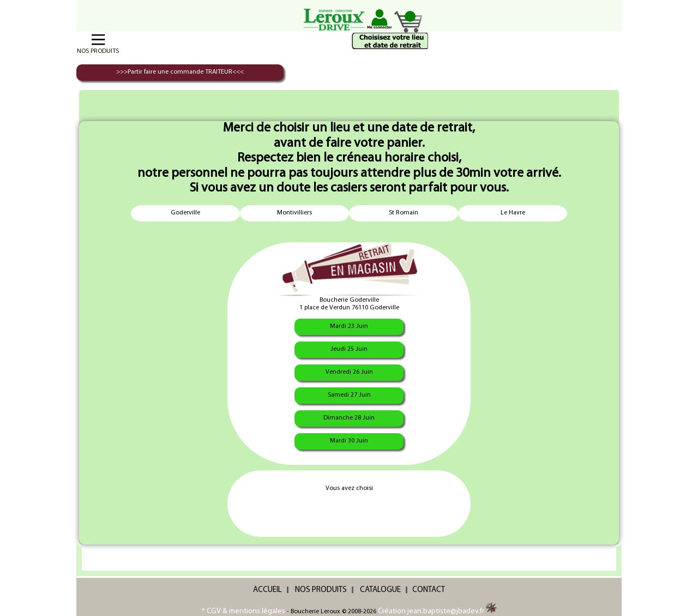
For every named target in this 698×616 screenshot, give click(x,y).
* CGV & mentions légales (243, 611)
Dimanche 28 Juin (349, 418)
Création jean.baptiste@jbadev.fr (437, 611)
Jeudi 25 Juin (349, 349)
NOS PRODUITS (321, 590)
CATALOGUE (380, 590)
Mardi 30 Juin (349, 441)
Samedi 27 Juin (349, 395)
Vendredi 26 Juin (349, 372)
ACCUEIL (267, 590)
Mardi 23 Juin (349, 326)
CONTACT (429, 590)
